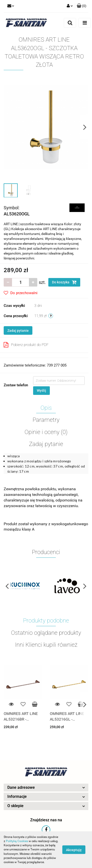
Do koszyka (64, 282)
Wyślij (41, 390)
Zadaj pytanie (18, 331)
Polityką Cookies (17, 841)
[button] (82, 6)
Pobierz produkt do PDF (26, 345)
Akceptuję (74, 850)
